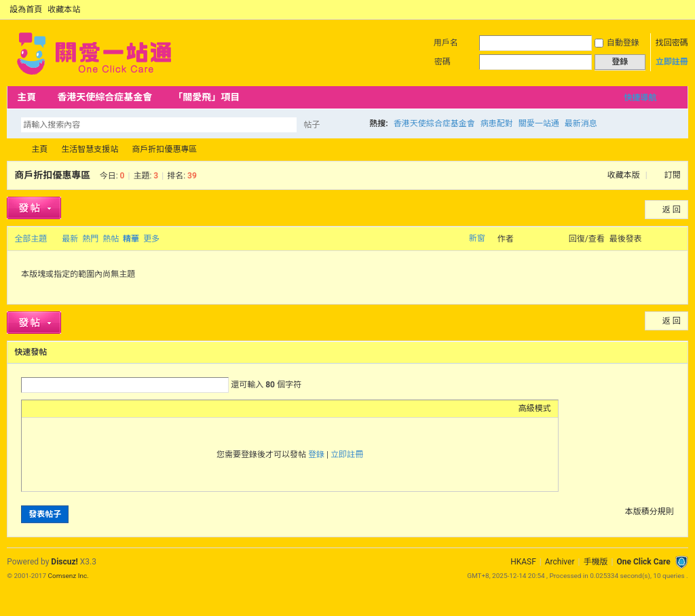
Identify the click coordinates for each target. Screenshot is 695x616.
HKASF (523, 562)
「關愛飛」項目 (206, 97)
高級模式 (535, 408)
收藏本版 (625, 175)
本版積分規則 (650, 512)
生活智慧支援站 (90, 149)
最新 (70, 239)
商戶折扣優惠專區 (164, 149)
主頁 (26, 97)
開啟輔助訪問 (669, 9)
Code (113, 408)
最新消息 (581, 123)
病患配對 (497, 123)
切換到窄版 (680, 9)
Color (45, 408)
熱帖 (111, 239)
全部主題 (31, 239)
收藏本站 (64, 9)
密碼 (443, 62)
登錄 (316, 455)
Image (62, 408)
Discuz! (64, 562)
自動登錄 (617, 43)
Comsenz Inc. (69, 576)
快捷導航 (640, 98)
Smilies (130, 408)
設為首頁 (26, 9)
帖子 (312, 125)
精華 (131, 239)
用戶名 (446, 43)
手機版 (595, 562)
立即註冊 (672, 62)
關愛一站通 (539, 123)
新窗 (477, 238)
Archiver (560, 562)
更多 (151, 239)
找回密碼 (672, 43)
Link (79, 408)
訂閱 (673, 175)
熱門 (90, 239)
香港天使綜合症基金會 (105, 97)
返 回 (672, 210)
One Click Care (643, 562)
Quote (96, 408)
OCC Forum (12, 150)
